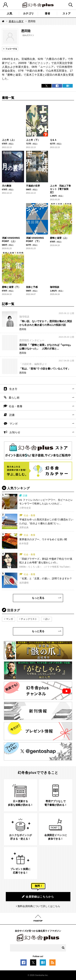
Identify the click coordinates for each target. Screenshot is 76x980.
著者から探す (16, 21)
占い (47, 619)
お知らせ (15, 432)
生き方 (13, 389)
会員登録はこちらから (38, 897)
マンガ (14, 424)
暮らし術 (14, 398)
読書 (12, 415)
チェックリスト (29, 619)
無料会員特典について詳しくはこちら (39, 906)
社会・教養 (16, 406)
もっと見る (38, 598)
